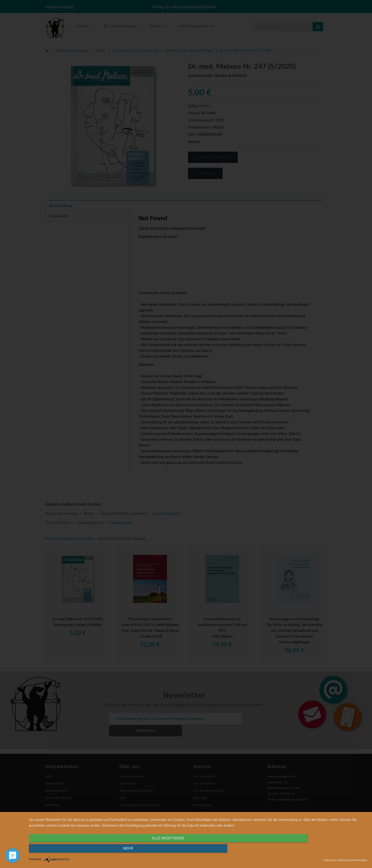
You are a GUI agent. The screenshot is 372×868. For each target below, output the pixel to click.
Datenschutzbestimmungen (352, 860)
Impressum (330, 860)
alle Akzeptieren (147, 850)
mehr (316, 850)
